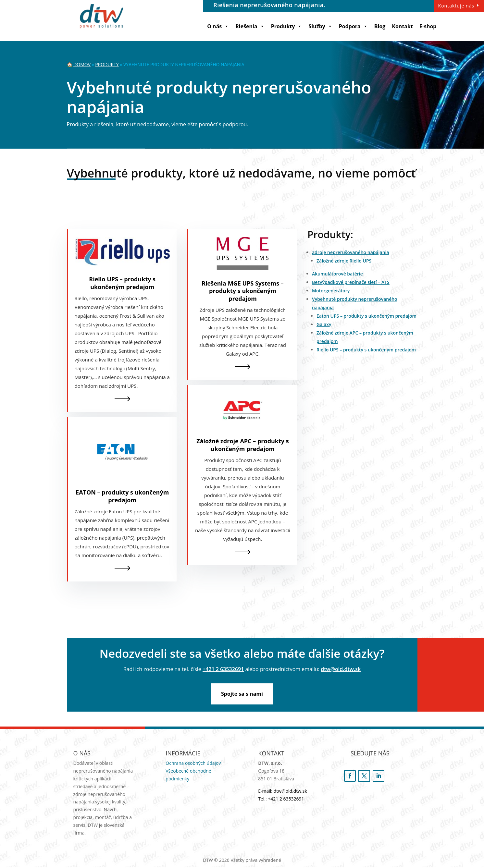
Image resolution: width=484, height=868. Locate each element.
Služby (320, 26)
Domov (82, 64)
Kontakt (402, 26)
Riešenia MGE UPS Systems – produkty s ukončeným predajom (243, 291)
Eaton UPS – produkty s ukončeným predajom (366, 316)
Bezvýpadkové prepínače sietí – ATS (351, 282)
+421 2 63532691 (223, 669)
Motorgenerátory (331, 291)
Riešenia (250, 26)
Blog (380, 26)
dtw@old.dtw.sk (341, 669)
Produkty (287, 26)
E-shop (428, 26)
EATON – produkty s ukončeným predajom (122, 496)
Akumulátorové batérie (337, 274)
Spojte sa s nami (242, 694)
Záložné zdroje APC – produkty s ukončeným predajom (242, 445)
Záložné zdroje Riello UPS (344, 261)
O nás (218, 26)
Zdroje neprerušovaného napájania (350, 252)
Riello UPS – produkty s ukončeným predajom (122, 283)
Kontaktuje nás (456, 6)
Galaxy (324, 324)
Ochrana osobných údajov (193, 764)
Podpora (353, 26)
